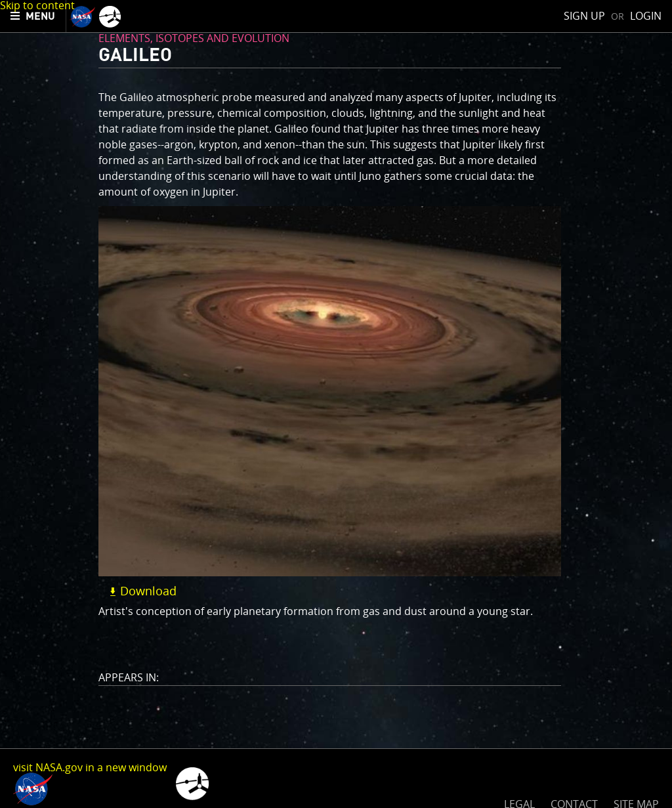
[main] (336, 404)
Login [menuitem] (646, 16)
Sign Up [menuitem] (584, 16)
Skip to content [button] (37, 5)
